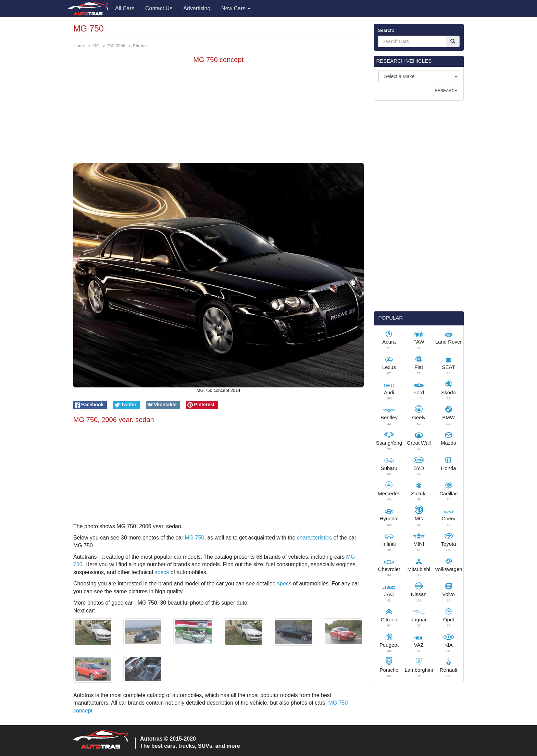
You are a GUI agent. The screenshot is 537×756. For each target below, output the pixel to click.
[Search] (453, 41)
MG (96, 46)
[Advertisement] (218, 115)
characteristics (314, 538)
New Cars (236, 8)
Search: (386, 30)
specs (162, 572)
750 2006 (116, 46)
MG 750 (195, 538)
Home (79, 46)
